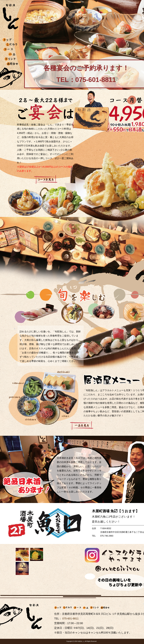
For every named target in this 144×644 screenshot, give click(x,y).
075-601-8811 (70, 619)
